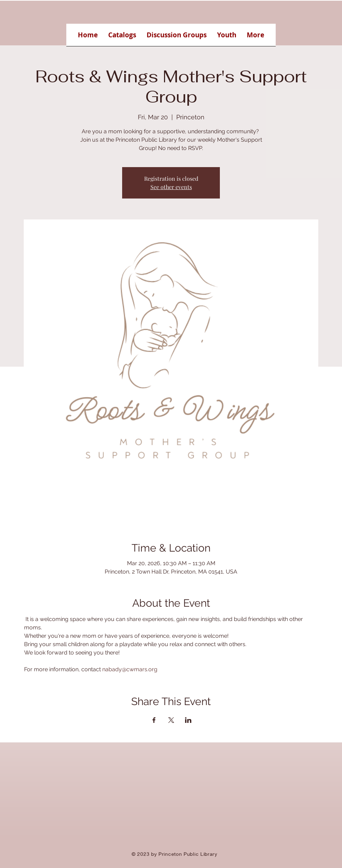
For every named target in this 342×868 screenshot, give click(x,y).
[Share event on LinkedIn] (188, 720)
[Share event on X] (171, 720)
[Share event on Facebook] (154, 720)
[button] (122, 37)
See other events (171, 187)
